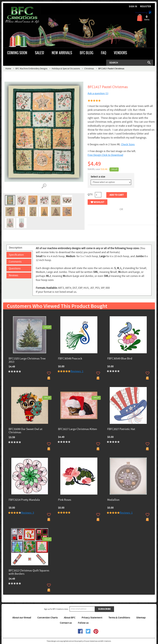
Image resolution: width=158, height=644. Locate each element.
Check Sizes (128, 144)
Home (8, 69)
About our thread (22, 618)
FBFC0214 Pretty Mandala (24, 500)
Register (146, 7)
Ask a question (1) (98, 93)
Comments (15, 262)
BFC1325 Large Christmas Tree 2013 (27, 360)
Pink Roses (65, 500)
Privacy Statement (92, 618)
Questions (15, 268)
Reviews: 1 (77, 371)
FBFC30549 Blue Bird (120, 359)
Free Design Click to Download (105, 155)
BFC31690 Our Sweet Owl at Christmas (25, 431)
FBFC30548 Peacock (70, 359)
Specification (16, 255)
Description (16, 248)
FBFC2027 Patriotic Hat (121, 429)
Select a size (98, 177)
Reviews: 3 (28, 513)
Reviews (14, 275)
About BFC (70, 618)
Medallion (113, 500)
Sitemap (141, 618)
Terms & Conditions (119, 618)
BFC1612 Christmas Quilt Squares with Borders (29, 572)
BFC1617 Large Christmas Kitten (77, 429)
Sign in (133, 7)
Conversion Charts (48, 618)
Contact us (66, 623)
